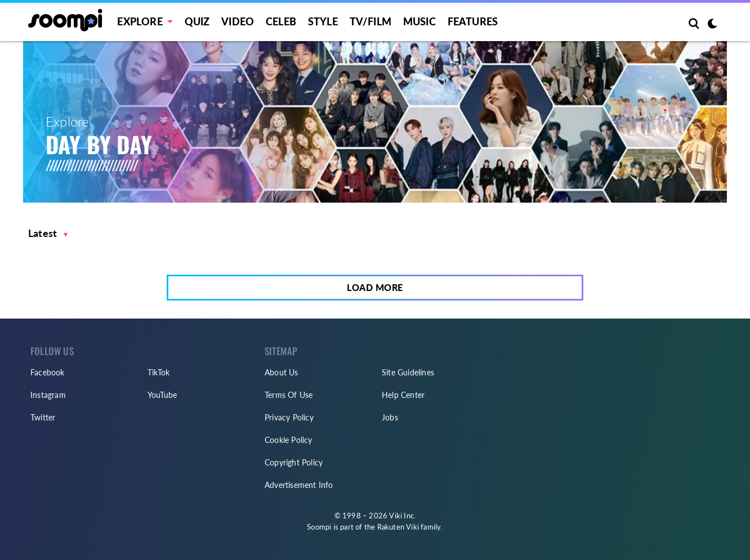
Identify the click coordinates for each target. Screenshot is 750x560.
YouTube (162, 395)
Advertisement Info (299, 485)
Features (473, 21)
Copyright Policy (294, 462)
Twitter (43, 417)
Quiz (197, 21)
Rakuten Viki (398, 527)
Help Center (403, 395)
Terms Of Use (289, 395)
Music (419, 21)
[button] (48, 233)
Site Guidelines (408, 372)
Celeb (281, 21)
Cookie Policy (289, 440)
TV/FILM (370, 21)
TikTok (159, 372)
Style (323, 21)
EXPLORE (140, 21)
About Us (282, 372)
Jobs (390, 417)
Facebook (48, 372)
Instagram (48, 395)
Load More (375, 287)
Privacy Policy (289, 417)
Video (238, 21)
